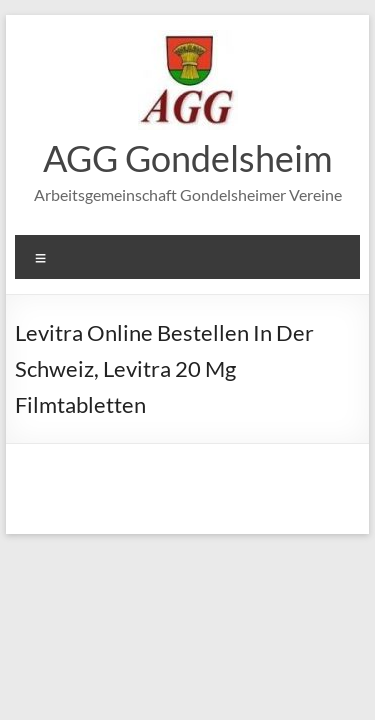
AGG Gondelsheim (188, 158)
